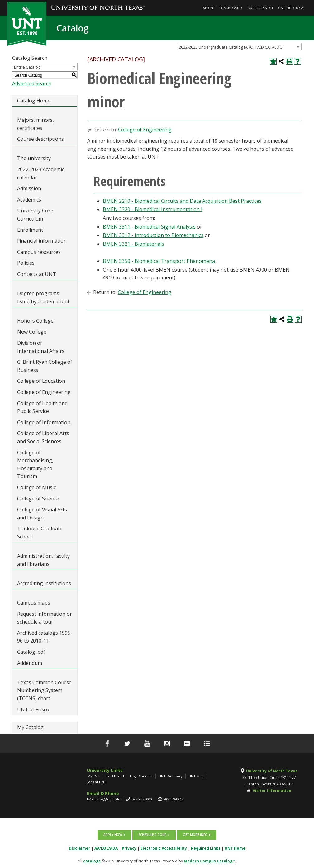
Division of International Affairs (41, 347)
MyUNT (209, 8)
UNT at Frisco (33, 709)
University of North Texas (272, 771)
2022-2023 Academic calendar (41, 173)
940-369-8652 (173, 799)
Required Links (206, 848)
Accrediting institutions (44, 583)
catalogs (92, 861)
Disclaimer (80, 848)
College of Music (36, 487)
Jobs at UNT (97, 782)
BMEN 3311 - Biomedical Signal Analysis (149, 227)
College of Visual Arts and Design (42, 514)
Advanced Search (32, 83)
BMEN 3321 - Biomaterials (133, 244)
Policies (26, 263)
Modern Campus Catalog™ (209, 861)
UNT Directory (291, 8)
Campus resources (39, 252)
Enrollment (30, 230)
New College (32, 332)
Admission (29, 188)
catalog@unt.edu (106, 799)
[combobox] (239, 47)
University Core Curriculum (35, 215)
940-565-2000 (141, 799)
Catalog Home (34, 101)
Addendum (30, 663)
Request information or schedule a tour (45, 618)
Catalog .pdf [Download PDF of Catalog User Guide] (31, 652)
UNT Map (196, 776)
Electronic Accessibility (164, 848)
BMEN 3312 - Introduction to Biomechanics (153, 235)
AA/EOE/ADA (106, 848)
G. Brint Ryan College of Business (45, 366)
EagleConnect (260, 8)
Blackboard (231, 8)
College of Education (41, 381)
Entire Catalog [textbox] (27, 67)
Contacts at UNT (37, 274)
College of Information (44, 422)
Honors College (35, 321)
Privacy (129, 848)
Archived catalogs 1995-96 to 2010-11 (45, 637)
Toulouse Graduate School (40, 533)
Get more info (195, 835)
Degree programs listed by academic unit (43, 297)
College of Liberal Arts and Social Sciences (43, 437)
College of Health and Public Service (42, 407)
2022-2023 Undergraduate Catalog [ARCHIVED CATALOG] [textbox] (231, 47)
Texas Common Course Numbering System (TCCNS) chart (44, 690)
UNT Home (235, 848)
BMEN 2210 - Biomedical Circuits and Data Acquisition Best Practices (182, 201)
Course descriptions (40, 139)
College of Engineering (44, 392)
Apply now (113, 835)
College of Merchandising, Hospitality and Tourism (35, 465)
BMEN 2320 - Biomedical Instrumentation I (153, 209)
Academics (29, 200)
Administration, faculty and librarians (43, 560)
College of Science (38, 499)
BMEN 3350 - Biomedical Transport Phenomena (159, 261)
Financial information (42, 241)
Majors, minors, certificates (36, 124)
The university (34, 158)
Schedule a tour (152, 835)
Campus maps (34, 603)
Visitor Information (272, 791)
